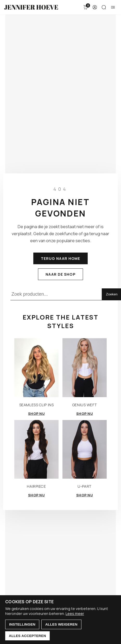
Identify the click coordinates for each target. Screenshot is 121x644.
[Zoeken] (104, 7)
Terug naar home (61, 258)
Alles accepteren (27, 636)
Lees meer (75, 614)
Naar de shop (60, 274)
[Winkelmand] (86, 7)
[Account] (95, 7)
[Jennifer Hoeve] (31, 7)
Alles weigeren (61, 624)
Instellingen (22, 624)
